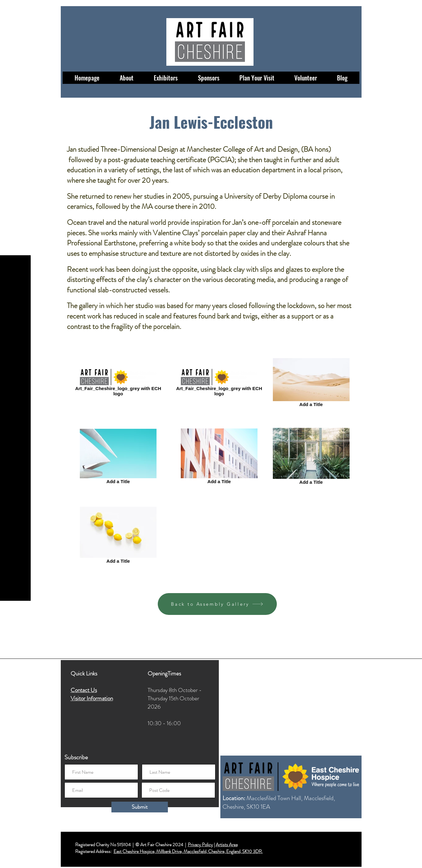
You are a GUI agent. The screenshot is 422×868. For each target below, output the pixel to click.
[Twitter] (15, 847)
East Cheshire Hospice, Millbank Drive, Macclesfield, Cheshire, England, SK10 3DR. (188, 851)
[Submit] (140, 807)
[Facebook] (15, 826)
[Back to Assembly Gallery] (217, 604)
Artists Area (227, 845)
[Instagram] (15, 837)
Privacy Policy (200, 845)
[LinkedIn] (15, 858)
